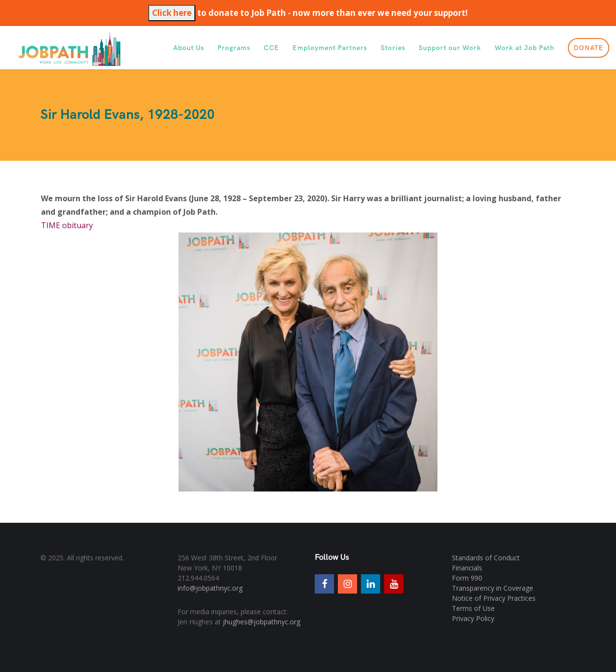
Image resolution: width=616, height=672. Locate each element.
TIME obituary (67, 225)
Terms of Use (473, 608)
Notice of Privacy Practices (494, 598)
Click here (172, 13)
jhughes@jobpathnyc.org (262, 622)
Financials (467, 568)
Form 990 (467, 578)
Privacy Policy (473, 618)
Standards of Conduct (486, 558)
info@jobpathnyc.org (210, 588)
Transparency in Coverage (493, 588)
